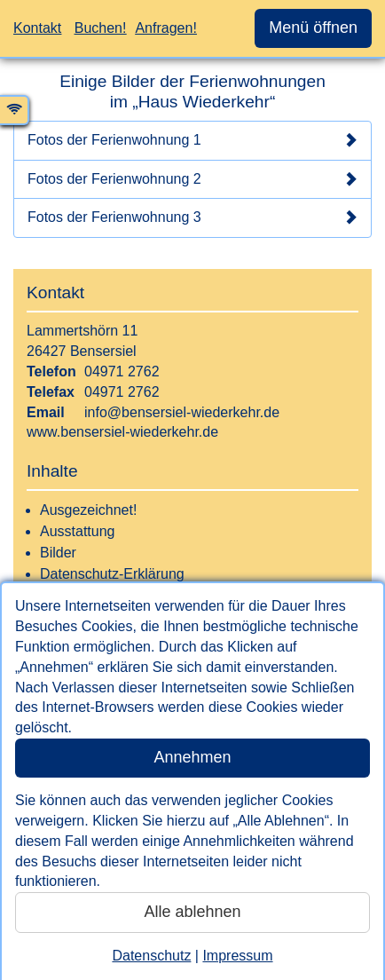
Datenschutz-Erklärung (112, 574)
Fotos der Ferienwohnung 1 (192, 140)
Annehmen (192, 757)
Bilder (58, 553)
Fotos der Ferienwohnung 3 (192, 217)
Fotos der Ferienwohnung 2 (192, 179)
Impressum (237, 956)
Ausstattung (78, 531)
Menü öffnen (313, 28)
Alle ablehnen (192, 912)
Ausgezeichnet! (88, 510)
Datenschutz (151, 956)
